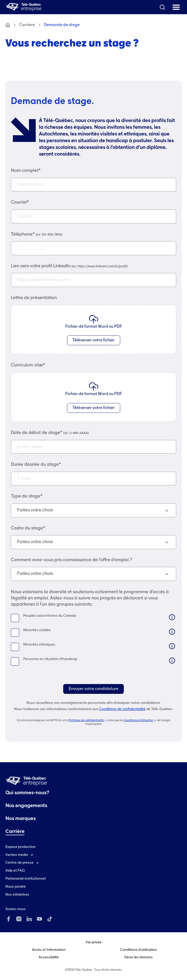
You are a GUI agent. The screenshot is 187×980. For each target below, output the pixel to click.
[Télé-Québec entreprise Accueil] (23, 7)
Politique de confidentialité (88, 720)
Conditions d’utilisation (140, 720)
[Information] (172, 617)
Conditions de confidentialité (122, 709)
